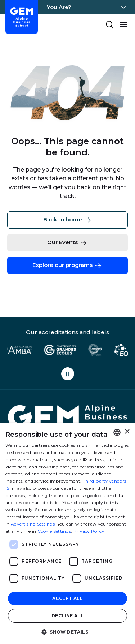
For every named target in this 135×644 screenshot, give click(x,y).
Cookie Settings (54, 531)
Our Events (67, 243)
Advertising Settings (33, 524)
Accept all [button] (67, 598)
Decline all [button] (67, 616)
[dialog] (67, 534)
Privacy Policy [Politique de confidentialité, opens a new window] (89, 531)
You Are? (59, 7)
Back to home (68, 220)
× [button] (127, 432)
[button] (67, 632)
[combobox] (117, 432)
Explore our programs (67, 265)
